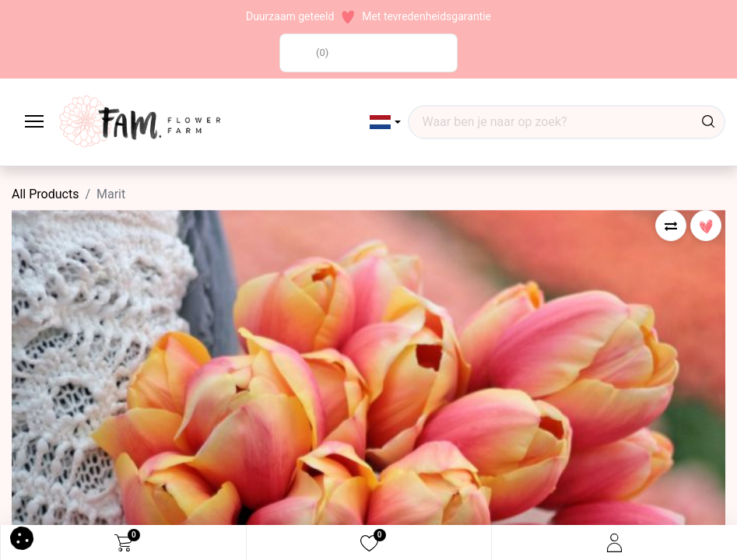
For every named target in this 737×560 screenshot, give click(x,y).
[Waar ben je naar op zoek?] (708, 122)
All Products (45, 194)
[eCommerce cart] (123, 543)
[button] (386, 122)
